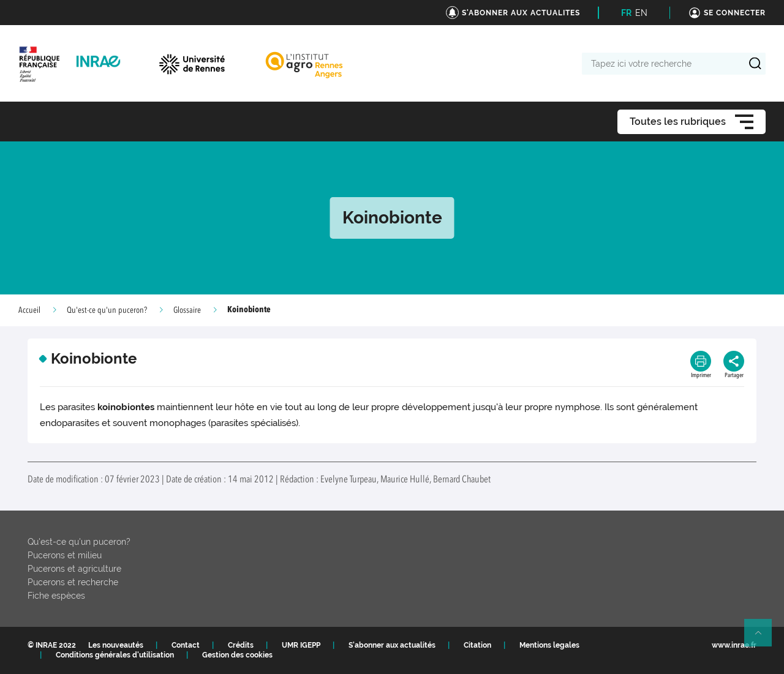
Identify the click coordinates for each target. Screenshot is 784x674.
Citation (477, 645)
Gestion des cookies (237, 655)
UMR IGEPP (301, 645)
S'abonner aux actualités (392, 645)
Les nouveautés (116, 645)
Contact (186, 645)
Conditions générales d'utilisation (115, 655)
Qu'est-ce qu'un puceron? (107, 310)
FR (626, 13)
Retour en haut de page (763, 638)
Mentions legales (549, 645)
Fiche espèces (56, 596)
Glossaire (187, 310)
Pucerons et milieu (65, 555)
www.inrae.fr (734, 645)
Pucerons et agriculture (74, 569)
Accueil (29, 310)
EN (641, 13)
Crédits (241, 645)
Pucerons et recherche (73, 582)
